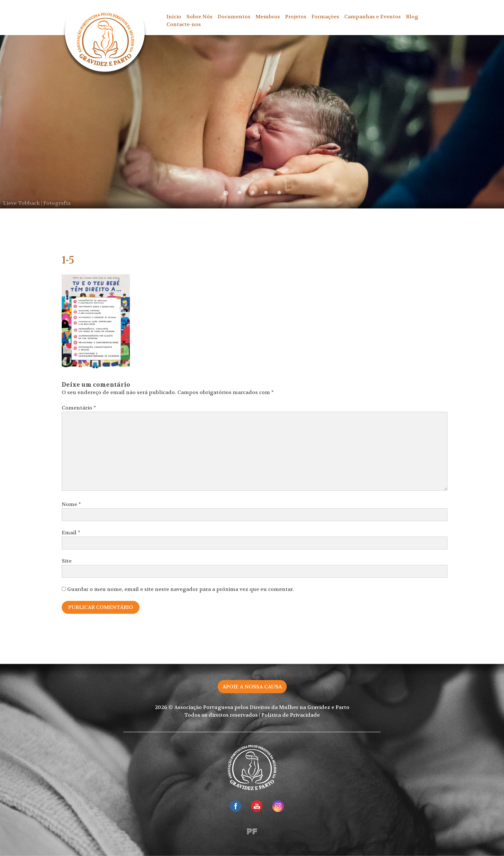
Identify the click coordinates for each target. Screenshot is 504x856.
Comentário (79, 408)
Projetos (296, 17)
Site (67, 561)
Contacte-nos (184, 24)
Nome (71, 504)
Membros (268, 17)
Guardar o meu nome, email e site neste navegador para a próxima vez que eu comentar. (181, 589)
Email (71, 533)
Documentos (234, 17)
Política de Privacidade (291, 715)
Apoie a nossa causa (252, 687)
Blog (412, 17)
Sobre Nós (199, 17)
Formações (325, 17)
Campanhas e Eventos (373, 17)
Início (174, 17)
